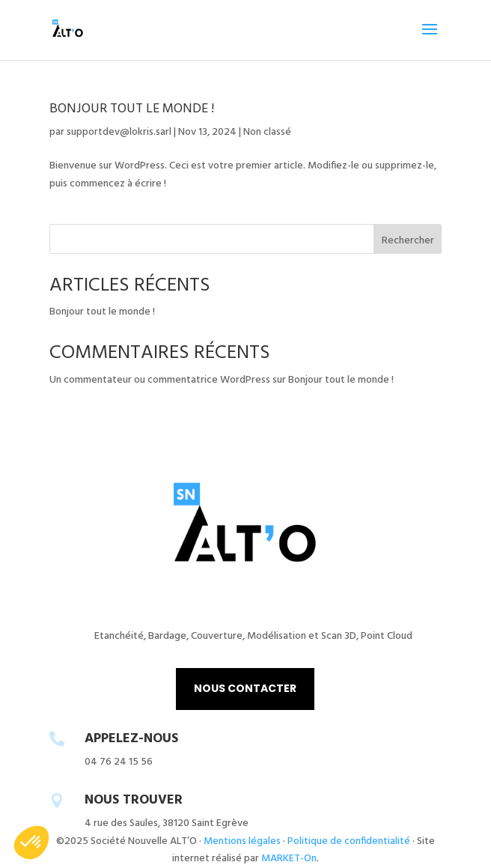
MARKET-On (289, 859)
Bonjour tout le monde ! (132, 109)
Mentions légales (242, 841)
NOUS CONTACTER (245, 688)
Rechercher (408, 241)
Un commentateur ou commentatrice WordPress (160, 380)
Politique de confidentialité (349, 841)
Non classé (267, 132)
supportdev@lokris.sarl (119, 132)
